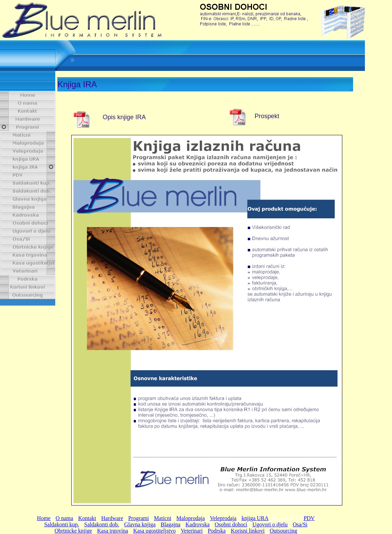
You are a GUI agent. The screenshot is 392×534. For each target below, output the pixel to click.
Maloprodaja (191, 518)
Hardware (112, 518)
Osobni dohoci (231, 524)
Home (44, 518)
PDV (309, 518)
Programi (139, 518)
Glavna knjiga (140, 524)
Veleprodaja (223, 518)
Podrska (217, 531)
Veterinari (192, 531)
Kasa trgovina (113, 531)
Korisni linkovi (248, 531)
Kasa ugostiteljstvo (154, 531)
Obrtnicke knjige (73, 531)
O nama (64, 518)
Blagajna (170, 524)
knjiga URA (255, 518)
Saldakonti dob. (101, 524)
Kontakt (87, 518)
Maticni (163, 518)
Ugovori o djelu (270, 524)
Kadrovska (198, 524)
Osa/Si (300, 524)
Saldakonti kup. (62, 524)
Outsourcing (283, 531)
